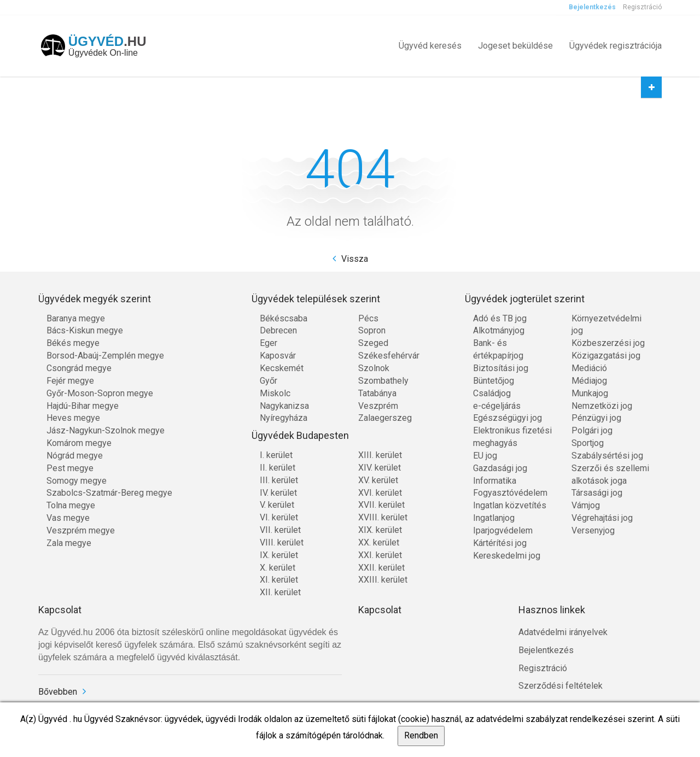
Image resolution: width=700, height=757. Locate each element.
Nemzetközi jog (602, 406)
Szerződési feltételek (561, 686)
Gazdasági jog (500, 468)
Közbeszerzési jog (608, 343)
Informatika (495, 481)
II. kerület (278, 468)
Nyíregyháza (284, 418)
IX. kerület (279, 555)
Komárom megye (79, 443)
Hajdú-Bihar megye (83, 406)
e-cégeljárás (497, 406)
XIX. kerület (380, 530)
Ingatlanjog (494, 518)
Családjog (492, 393)
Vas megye (68, 518)
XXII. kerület (381, 568)
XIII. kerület (380, 455)
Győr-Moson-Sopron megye (100, 393)
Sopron (372, 330)
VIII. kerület (282, 542)
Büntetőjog (494, 381)
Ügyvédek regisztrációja (616, 46)
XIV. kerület (380, 468)
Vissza (355, 259)
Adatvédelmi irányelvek (563, 632)
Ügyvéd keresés (430, 46)
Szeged (373, 343)
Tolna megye (71, 505)
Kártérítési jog (500, 543)
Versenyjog (593, 530)
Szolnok (374, 368)
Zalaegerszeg (385, 418)
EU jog (485, 456)
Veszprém (378, 406)
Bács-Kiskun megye (85, 330)
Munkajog (590, 393)
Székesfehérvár (389, 356)
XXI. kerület (380, 555)
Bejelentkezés (592, 7)
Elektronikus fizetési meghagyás (512, 437)
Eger (269, 343)
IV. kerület (278, 493)
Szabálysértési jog (607, 456)
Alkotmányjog (499, 330)
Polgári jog (592, 430)
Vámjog (586, 505)
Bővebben (58, 692)
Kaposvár (278, 356)
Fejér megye (70, 381)
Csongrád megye (79, 368)
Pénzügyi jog (596, 418)
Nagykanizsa (284, 406)
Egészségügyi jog (507, 418)
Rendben (421, 735)
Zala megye (69, 543)
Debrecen (278, 330)
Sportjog (588, 443)
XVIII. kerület (383, 517)
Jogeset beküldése (515, 46)
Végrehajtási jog (602, 518)
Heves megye (73, 418)
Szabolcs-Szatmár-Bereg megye (109, 493)
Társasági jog (597, 493)
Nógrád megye (75, 456)
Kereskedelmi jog (507, 556)
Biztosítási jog (501, 368)
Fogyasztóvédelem (510, 493)
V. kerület (277, 505)
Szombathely (383, 381)
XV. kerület (378, 480)
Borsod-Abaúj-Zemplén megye (105, 356)
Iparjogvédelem (503, 530)
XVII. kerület (381, 505)
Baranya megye (76, 318)
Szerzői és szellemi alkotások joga (610, 474)
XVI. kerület (380, 493)
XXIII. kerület (383, 580)
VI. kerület (279, 517)
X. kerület (278, 568)
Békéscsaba (284, 318)
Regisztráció (642, 7)
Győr (269, 381)
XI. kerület (279, 580)
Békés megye (73, 343)
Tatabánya (377, 393)
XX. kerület (379, 542)
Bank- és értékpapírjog (498, 349)
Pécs (368, 318)
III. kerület (279, 480)
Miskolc (275, 393)
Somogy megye (77, 481)
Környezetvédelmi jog (606, 325)
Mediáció (589, 368)
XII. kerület (280, 592)
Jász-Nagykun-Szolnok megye (106, 430)
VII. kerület (280, 530)
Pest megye (70, 468)
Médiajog (589, 381)
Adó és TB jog (500, 318)
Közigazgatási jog (606, 356)
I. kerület (276, 455)
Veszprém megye (81, 530)
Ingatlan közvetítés (510, 505)
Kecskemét (282, 368)
